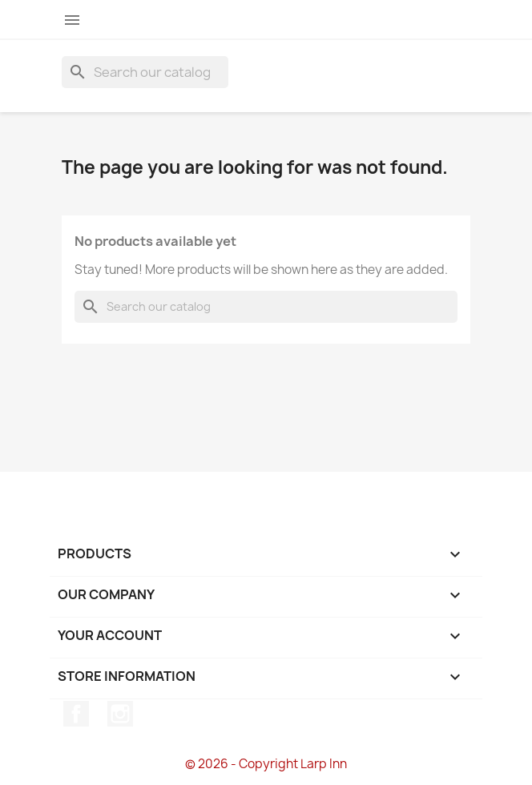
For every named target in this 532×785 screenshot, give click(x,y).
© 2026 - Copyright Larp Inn (266, 764)
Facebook (76, 714)
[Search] (145, 72)
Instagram (120, 714)
